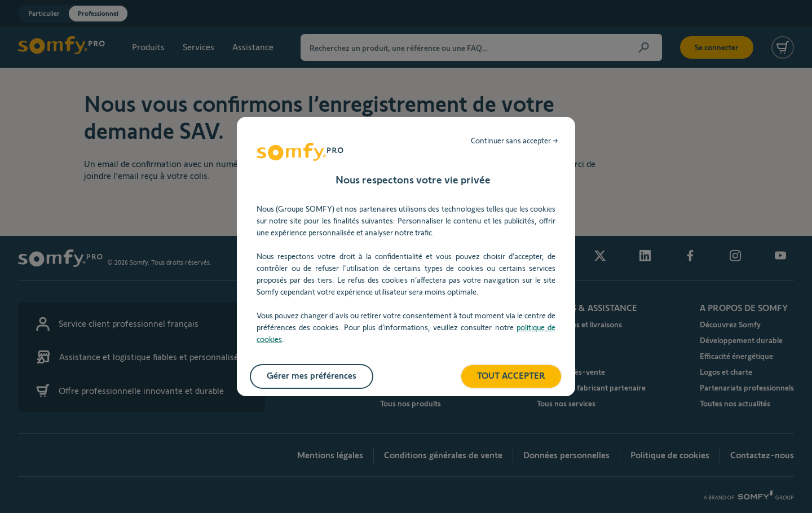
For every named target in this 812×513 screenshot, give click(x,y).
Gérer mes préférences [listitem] (312, 376)
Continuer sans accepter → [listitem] (515, 141)
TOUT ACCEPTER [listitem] (511, 376)
